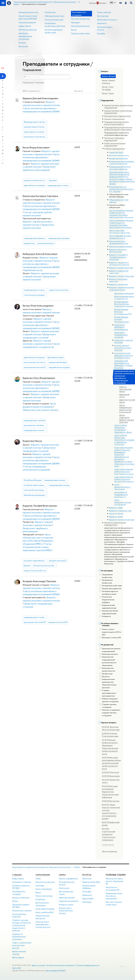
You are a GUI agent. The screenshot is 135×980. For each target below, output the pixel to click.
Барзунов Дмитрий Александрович (40, 98)
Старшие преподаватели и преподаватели (108, 693)
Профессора (106, 674)
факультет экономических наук (122, 520)
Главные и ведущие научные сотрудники (109, 700)
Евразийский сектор (33, 270)
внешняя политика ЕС (58, 561)
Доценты (105, 676)
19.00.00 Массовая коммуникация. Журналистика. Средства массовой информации (110, 792)
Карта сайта (17, 968)
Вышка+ (38, 892)
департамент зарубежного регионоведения (121, 327)
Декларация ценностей (28, 12)
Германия (53, 180)
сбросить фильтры (109, 851)
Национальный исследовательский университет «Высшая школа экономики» (42, 867)
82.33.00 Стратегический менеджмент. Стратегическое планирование (109, 834)
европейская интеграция (34, 185)
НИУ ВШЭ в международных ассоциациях (25, 36)
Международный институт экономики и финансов (120, 168)
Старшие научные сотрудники (108, 706)
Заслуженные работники (111, 586)
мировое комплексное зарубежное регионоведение (35, 180)
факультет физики (116, 514)
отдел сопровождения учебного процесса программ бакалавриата (124, 479)
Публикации (87, 902)
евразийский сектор (124, 396)
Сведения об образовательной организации (19, 937)
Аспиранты (105, 616)
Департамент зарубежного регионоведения (39, 168)
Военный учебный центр (119, 155)
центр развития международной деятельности (121, 494)
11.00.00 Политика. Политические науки (110, 735)
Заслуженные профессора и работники (55, 25)
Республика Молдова (33, 480)
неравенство (29, 243)
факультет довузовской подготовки (119, 272)
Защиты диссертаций (67, 898)
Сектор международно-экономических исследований (36, 468)
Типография (87, 891)
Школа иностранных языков (120, 246)
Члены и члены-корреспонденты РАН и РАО (110, 632)
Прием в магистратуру (44, 896)
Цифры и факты (25, 26)
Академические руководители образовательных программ (108, 683)
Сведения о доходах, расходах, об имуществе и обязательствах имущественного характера (22, 925)
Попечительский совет (54, 20)
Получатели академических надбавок (107, 600)
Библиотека (87, 879)
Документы (102, 23)
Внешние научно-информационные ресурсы (66, 911)
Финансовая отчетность (107, 20)
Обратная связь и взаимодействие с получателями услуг (43, 924)
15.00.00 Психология (110, 772)
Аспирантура (40, 899)
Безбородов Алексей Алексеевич (40, 254)
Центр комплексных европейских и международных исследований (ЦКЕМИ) (41, 157)
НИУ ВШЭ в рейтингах (28, 30)
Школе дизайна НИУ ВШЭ (56, 971)
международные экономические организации (35, 430)
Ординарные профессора (106, 576)
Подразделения (32, 70)
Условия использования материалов (60, 965)
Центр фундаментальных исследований (39, 405)
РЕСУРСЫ (87, 875)
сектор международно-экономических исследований (126, 409)
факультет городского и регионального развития (119, 264)
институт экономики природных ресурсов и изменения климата (124, 355)
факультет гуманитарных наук (121, 268)
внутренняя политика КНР (35, 622)
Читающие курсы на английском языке (109, 593)
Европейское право (56, 357)
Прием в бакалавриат (44, 889)
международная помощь (59, 485)
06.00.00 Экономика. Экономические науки (111, 728)
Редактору (122, 966)
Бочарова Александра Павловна (39, 581)
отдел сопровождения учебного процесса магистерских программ (124, 471)
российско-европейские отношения (35, 561)
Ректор (74, 30)
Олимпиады (40, 886)
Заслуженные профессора (106, 581)
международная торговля (34, 420)
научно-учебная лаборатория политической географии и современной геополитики (124, 440)
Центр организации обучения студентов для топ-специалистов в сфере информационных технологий (121, 214)
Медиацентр (87, 895)
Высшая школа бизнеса (118, 158)
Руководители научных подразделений (110, 650)
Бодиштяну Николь (32, 441)
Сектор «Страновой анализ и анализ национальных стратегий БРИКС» (38, 547)
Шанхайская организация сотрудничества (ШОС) (35, 495)
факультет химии (116, 517)
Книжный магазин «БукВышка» (89, 887)
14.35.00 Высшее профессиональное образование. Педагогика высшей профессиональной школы (110, 747)
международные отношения (59, 185)
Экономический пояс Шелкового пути (45, 566)
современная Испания (57, 362)
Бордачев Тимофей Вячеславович (40, 506)
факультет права (116, 508)
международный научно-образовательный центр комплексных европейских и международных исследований (125, 377)
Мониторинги (64, 888)
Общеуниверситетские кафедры (119, 201)
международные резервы (59, 238)
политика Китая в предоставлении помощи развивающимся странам (35, 490)
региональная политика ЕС (35, 367)
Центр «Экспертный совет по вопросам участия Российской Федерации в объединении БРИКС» (38, 539)
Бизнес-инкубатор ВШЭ (45, 912)
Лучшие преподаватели (110, 588)
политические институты (35, 362)
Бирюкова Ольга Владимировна (39, 378)
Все (3, 68)
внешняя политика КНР (58, 622)
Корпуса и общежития (21, 898)
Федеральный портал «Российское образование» (114, 896)
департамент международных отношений (121, 335)
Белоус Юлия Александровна (38, 306)
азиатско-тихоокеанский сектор (125, 389)
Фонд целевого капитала (22, 911)
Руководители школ (109, 654)
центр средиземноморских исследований (123, 502)
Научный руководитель (80, 26)
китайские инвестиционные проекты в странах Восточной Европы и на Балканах (35, 485)
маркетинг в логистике (59, 290)
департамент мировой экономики (123, 341)
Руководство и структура (22, 882)
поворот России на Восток (35, 571)
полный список (108, 845)
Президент (76, 22)
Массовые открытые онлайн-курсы (114, 903)
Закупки (15, 901)
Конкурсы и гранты (66, 905)
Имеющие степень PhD (110, 638)
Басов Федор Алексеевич (36, 147)
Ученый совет (50, 12)
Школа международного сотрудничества (124, 298)
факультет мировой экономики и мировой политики (122, 289)
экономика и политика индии (35, 137)
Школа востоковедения (124, 293)
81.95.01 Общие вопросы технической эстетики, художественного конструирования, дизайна (111, 812)
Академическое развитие (69, 901)
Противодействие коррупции (19, 915)
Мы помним (23, 46)
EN (115, 3)
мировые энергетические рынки (35, 127)
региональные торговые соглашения (35, 425)
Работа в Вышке (18, 957)
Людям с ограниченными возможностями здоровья (22, 945)
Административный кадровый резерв (109, 612)
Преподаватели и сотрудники (19, 893)
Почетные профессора (80, 19)
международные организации (56, 480)
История (22, 43)
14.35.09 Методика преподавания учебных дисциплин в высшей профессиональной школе (111, 763)
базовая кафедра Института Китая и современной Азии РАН (124, 304)
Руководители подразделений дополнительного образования (108, 661)
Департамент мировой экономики (39, 226)
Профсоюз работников (80, 33)
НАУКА (62, 875)
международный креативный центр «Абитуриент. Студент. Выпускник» (123, 364)
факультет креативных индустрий (118, 280)
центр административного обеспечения (122, 487)
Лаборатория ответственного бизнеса (40, 410)
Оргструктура (103, 16)
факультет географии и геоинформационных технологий (118, 257)
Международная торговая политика (35, 122)
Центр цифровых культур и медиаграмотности (120, 237)
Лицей (38, 879)
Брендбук (101, 33)
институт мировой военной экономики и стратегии (123, 348)
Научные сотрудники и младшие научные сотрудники (110, 713)
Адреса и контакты (39, 965)
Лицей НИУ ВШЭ (116, 152)
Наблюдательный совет (55, 16)
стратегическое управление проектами (35, 295)
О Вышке (77, 867)
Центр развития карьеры (45, 909)
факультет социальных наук (120, 511)
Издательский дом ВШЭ (91, 882)
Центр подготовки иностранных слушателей (120, 232)
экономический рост (46, 243)
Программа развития (27, 22)
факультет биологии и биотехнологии (118, 251)
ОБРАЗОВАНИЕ (43, 875)
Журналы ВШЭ (88, 898)
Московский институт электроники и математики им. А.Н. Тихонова (121, 189)
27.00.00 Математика (111, 801)
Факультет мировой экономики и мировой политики (41, 103)
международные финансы (34, 238)
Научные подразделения (68, 879)
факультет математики (118, 284)
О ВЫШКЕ (17, 875)
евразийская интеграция (59, 367)
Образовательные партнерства (43, 917)
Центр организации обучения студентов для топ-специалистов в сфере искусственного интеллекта (121, 224)
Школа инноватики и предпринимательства (118, 242)
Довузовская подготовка (45, 882)
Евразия (27, 566)
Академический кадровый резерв (108, 606)
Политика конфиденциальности (87, 965)
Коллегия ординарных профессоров (54, 31)
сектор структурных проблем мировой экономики (127, 419)
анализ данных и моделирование (35, 132)
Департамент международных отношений (39, 449)
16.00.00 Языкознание (111, 776)
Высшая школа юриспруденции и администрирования (122, 163)
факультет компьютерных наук (122, 276)
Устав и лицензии (104, 12)
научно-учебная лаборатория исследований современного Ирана (123, 429)
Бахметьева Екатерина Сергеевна (40, 196)
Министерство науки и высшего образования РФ (114, 881)
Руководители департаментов (107, 669)
